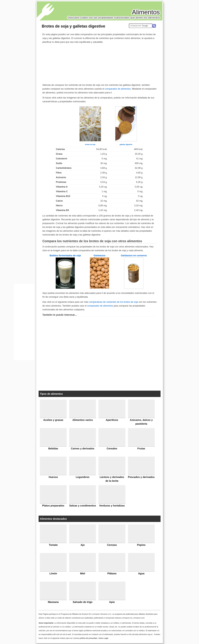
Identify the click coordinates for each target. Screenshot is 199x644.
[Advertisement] (99, 63)
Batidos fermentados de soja (65, 256)
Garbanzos (99, 256)
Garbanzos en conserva (134, 256)
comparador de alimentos (118, 89)
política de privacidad (88, 638)
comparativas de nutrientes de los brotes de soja (113, 302)
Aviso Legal (103, 638)
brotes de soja (90, 145)
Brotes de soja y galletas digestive (73, 26)
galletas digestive (126, 145)
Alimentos (146, 12)
